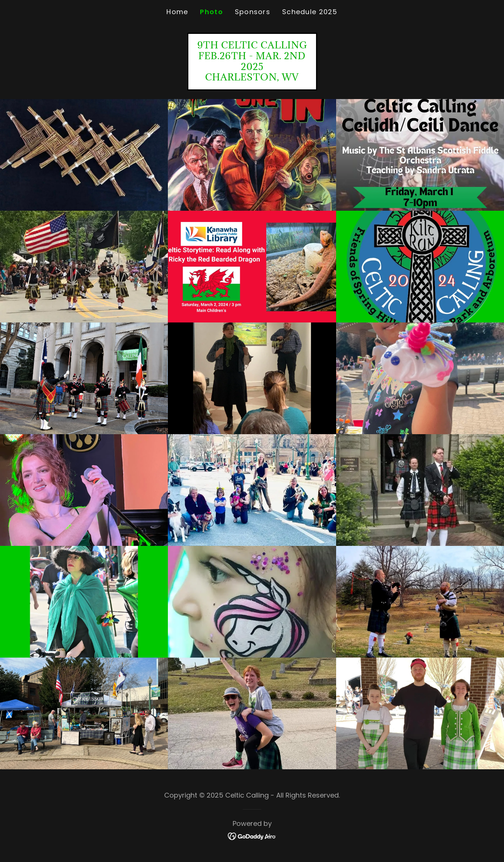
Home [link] (177, 12)
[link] (252, 78)
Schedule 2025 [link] (310, 12)
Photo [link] (211, 12)
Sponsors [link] (253, 12)
